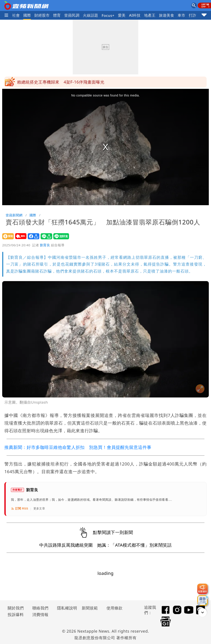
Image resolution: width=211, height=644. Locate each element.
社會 (16, 15)
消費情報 (40, 614)
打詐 (193, 15)
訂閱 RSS (20, 509)
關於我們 (16, 608)
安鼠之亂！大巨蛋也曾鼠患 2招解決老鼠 (56, 82)
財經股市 (42, 15)
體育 (57, 15)
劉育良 (45, 245)
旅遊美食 (167, 15)
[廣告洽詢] (202, 600)
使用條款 (114, 608)
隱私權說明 (66, 608)
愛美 (122, 15)
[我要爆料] (202, 589)
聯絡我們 (40, 608)
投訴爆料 (16, 614)
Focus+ (108, 15)
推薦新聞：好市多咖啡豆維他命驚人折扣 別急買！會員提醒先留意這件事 (78, 447)
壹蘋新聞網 (14, 215)
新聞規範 (90, 608)
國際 (27, 15)
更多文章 (39, 508)
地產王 (150, 15)
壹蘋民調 (72, 15)
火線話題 (91, 15)
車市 (181, 15)
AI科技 (135, 15)
